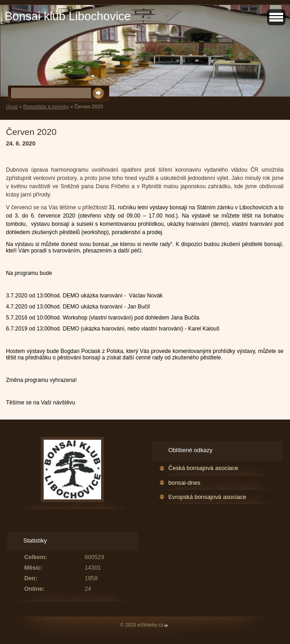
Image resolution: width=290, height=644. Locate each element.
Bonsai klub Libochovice (68, 16)
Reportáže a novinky (46, 106)
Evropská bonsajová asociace (207, 497)
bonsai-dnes (184, 483)
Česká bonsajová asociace (203, 468)
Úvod (12, 106)
